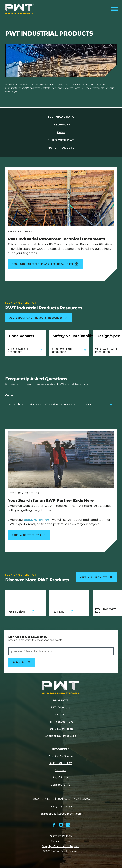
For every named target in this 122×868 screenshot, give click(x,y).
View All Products (96, 577)
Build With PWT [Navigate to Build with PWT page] (61, 763)
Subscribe (22, 663)
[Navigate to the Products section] (61, 148)
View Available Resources (25, 350)
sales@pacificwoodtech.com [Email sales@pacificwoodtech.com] (61, 814)
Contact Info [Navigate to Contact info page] (61, 785)
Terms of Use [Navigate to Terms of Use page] (61, 841)
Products (61, 701)
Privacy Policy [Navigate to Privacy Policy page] (61, 836)
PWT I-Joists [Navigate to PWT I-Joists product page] (61, 707)
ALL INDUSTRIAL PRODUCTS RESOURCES (39, 318)
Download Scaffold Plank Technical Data (45, 264)
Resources (61, 749)
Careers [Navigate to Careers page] (61, 770)
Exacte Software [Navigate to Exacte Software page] (61, 756)
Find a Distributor (29, 535)
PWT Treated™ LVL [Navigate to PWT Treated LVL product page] (61, 722)
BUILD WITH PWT (37, 520)
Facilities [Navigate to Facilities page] (61, 777)
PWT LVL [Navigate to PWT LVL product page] (61, 715)
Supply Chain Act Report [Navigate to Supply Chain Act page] (61, 846)
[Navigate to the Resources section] (61, 124)
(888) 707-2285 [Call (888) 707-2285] (61, 807)
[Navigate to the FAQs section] (61, 132)
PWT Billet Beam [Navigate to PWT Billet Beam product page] (61, 729)
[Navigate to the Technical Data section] (61, 117)
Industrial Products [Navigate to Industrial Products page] (61, 736)
